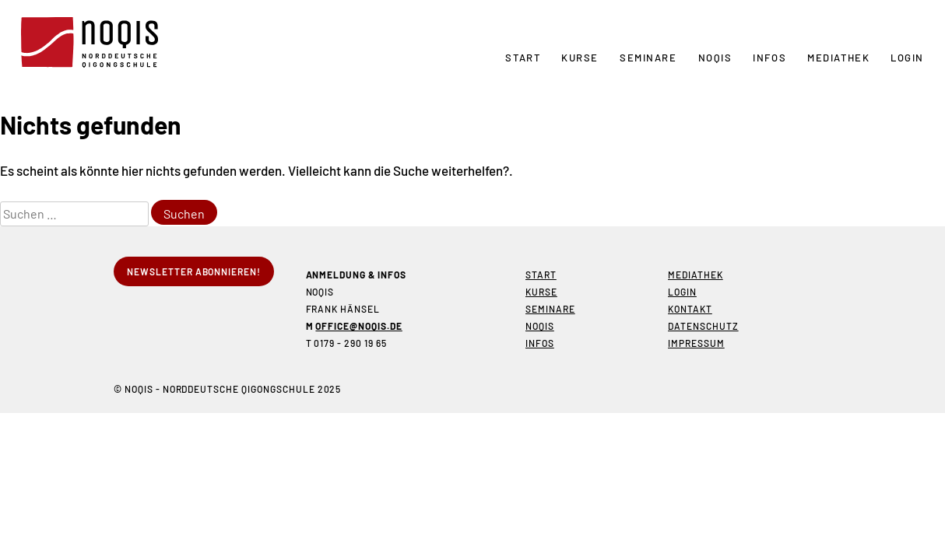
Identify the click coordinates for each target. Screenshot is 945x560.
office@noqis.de (358, 326)
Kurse (580, 58)
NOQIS (715, 58)
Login (907, 58)
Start (523, 58)
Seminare (648, 58)
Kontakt (690, 309)
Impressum (696, 343)
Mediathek (838, 58)
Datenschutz (703, 326)
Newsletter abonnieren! (194, 271)
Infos (769, 58)
